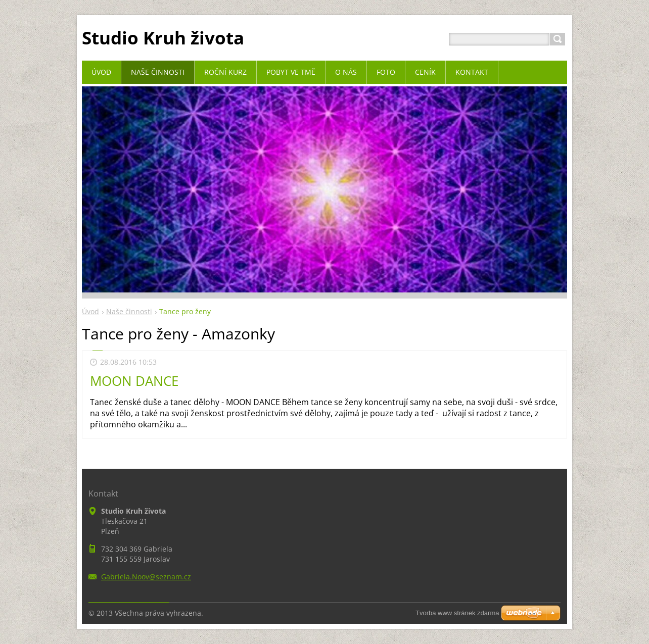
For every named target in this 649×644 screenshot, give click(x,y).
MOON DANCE (134, 381)
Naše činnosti (129, 311)
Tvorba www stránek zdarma (457, 613)
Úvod (90, 311)
